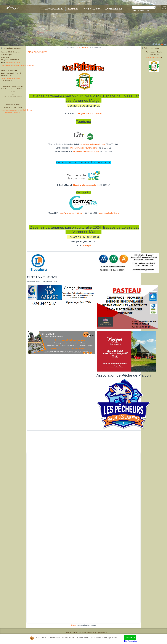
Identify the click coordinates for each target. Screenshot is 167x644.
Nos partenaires (38, 52)
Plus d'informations (131, 641)
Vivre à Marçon (92, 9)
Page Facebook (101, 633)
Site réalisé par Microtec (87, 633)
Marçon (13, 8)
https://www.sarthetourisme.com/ (84, 148)
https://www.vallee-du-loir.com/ (92, 144)
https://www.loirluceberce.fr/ (85, 185)
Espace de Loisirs (54, 9)
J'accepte (130, 638)
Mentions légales (72, 633)
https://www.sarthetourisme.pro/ (86, 151)
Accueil (78, 48)
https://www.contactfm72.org (71, 213)
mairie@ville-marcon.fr (14, 63)
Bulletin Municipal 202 (154, 57)
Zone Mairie (164, 8)
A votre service (114, 9)
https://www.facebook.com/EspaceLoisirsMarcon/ (18, 65)
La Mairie (73, 9)
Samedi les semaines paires (11, 78)
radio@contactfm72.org (109, 213)
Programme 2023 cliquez (90, 113)
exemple (87, 245)
